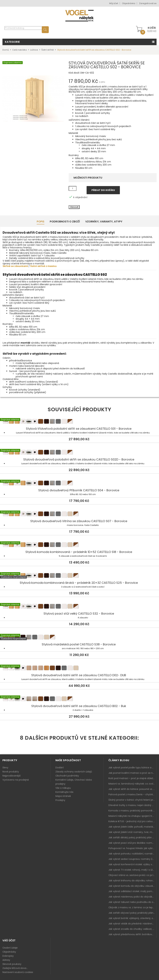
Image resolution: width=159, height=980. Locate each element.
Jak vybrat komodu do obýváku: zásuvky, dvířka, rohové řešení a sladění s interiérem (132, 886)
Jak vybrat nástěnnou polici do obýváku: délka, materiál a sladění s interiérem (132, 897)
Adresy (6, 960)
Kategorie (12, 42)
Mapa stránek (63, 796)
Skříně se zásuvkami (15, 266)
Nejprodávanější (11, 776)
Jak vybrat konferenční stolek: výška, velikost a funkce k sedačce (132, 864)
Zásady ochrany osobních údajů (74, 772)
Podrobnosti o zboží (65, 222)
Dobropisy (8, 956)
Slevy (5, 768)
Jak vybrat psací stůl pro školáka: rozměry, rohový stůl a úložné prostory (132, 843)
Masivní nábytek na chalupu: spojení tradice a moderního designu (132, 816)
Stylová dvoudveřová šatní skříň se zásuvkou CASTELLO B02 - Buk (79, 699)
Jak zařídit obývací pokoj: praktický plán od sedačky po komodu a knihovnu (132, 913)
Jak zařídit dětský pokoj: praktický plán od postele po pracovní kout (132, 837)
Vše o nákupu (63, 788)
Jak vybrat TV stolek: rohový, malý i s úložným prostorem (132, 870)
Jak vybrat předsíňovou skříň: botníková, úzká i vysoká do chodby (132, 934)
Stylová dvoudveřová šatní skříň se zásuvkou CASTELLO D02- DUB (79, 669)
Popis (41, 222)
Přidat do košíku (103, 190)
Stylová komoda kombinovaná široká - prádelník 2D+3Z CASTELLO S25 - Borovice (79, 576)
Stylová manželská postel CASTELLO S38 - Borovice (79, 638)
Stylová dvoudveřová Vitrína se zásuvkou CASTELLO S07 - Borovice (79, 514)
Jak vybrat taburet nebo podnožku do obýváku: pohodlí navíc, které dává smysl (132, 902)
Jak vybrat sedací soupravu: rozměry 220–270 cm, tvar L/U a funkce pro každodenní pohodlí (132, 859)
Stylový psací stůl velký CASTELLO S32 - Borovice (79, 607)
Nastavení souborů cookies (18, 972)
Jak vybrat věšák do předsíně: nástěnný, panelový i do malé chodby (132, 924)
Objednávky (9, 952)
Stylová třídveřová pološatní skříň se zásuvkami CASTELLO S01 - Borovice (79, 422)
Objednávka (129, 3)
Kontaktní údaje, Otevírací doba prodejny (74, 782)
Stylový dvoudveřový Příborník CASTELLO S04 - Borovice (79, 484)
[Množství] (73, 188)
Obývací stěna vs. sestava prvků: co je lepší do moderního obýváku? (132, 875)
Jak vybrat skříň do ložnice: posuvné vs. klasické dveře (132, 789)
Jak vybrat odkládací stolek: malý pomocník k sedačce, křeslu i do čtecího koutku (132, 891)
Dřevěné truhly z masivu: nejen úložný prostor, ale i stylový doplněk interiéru (132, 805)
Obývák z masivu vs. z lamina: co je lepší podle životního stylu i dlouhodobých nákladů (132, 907)
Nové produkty (11, 772)
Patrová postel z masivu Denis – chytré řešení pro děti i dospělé (132, 794)
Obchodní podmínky (67, 776)
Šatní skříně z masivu (43, 266)
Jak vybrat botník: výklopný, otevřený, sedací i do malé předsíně (132, 918)
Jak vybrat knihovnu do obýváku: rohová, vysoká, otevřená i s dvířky (132, 881)
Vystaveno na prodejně (16, 780)
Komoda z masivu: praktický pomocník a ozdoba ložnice (132, 811)
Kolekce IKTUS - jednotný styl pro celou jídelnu (132, 821)
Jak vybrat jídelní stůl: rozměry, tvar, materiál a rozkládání (132, 832)
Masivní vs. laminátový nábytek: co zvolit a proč (132, 784)
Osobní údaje (10, 948)
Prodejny (60, 800)
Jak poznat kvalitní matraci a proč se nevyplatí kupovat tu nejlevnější (132, 773)
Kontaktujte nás (64, 792)
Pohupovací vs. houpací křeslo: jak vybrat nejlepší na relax (132, 848)
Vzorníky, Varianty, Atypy (104, 222)
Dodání (60, 768)
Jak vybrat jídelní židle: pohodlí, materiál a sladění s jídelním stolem (132, 827)
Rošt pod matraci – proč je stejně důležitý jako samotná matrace (132, 778)
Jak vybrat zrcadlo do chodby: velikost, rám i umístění (132, 929)
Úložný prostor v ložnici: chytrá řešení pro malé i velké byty (132, 800)
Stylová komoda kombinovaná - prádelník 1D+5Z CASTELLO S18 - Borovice (79, 545)
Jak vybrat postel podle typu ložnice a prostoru (132, 768)
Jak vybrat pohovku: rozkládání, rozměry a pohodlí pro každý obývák (132, 854)
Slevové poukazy (12, 964)
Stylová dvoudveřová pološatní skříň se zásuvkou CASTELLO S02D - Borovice (79, 453)
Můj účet (114, 3)
